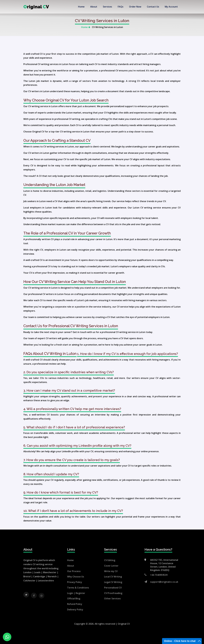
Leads (37, 572)
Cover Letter (111, 566)
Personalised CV (113, 588)
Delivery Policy (75, 610)
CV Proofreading (113, 593)
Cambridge (39, 576)
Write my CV (111, 571)
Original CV (124, 624)
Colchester (29, 581)
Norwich (52, 576)
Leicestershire (46, 581)
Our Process (74, 571)
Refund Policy (75, 604)
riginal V (36, 7)
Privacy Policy (75, 582)
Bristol (27, 576)
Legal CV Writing (113, 582)
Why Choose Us (76, 577)
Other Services (112, 598)
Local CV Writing (113, 577)
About (71, 566)
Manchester (50, 572)
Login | (71, 593)
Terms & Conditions (78, 588)
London (27, 572)
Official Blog (74, 598)
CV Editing (110, 560)
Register (80, 593)
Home (86, 27)
